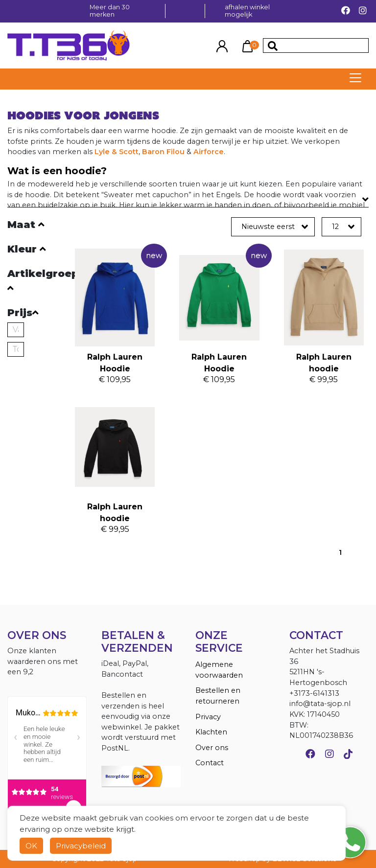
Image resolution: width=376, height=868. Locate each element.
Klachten (211, 732)
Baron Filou (163, 152)
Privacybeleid (81, 846)
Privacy (208, 717)
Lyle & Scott (117, 152)
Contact (210, 763)
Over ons (212, 748)
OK (31, 846)
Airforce (209, 152)
